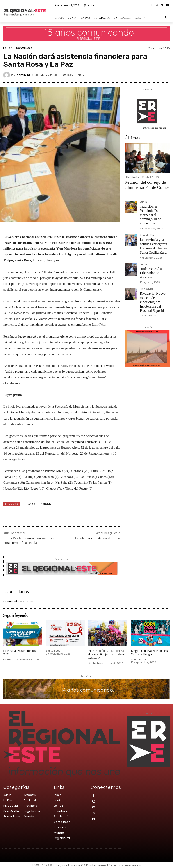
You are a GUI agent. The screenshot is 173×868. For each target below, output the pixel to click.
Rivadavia (132, 177)
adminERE (23, 75)
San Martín (147, 221)
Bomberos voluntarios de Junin (98, 538)
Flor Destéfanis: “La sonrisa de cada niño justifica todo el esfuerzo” (106, 655)
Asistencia (29, 504)
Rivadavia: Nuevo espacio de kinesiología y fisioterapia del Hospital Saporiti (154, 270)
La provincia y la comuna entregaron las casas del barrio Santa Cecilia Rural (154, 228)
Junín (143, 199)
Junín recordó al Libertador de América (155, 248)
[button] (165, 18)
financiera (46, 504)
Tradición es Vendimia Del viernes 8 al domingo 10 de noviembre (155, 206)
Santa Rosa (24, 48)
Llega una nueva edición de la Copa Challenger (150, 653)
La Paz (7, 48)
